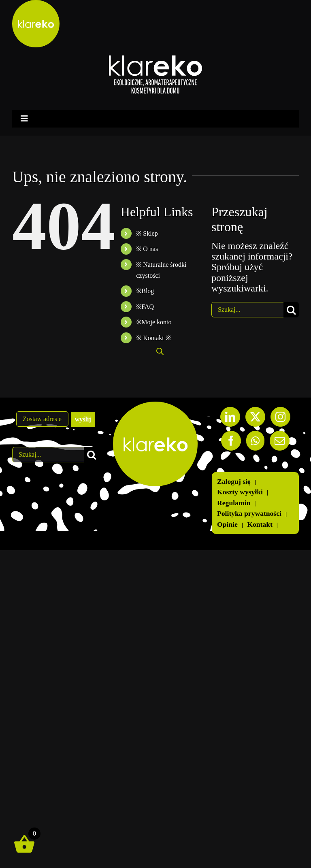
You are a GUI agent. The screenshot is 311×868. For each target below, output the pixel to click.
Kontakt (260, 524)
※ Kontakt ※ (153, 338)
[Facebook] (231, 441)
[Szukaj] (291, 310)
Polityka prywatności (249, 514)
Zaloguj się (234, 482)
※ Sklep (147, 233)
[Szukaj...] (247, 310)
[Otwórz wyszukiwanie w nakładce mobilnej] (160, 351)
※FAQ (145, 307)
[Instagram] (280, 417)
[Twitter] (255, 417)
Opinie (227, 524)
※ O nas (147, 249)
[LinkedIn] (230, 417)
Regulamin (234, 503)
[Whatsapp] (255, 441)
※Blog (145, 291)
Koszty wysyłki (240, 492)
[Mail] (280, 441)
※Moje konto (154, 322)
